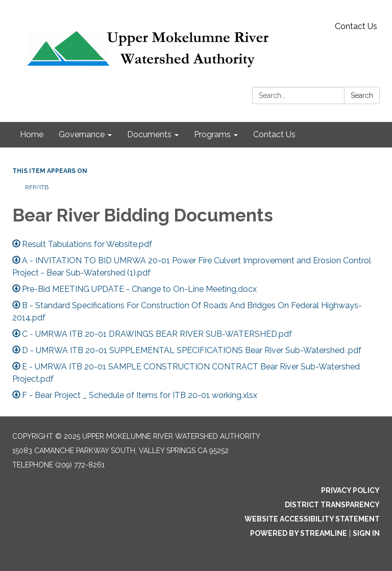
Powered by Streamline (299, 533)
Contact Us (356, 26)
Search (362, 95)
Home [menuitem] (32, 134)
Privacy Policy (350, 490)
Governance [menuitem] (82, 134)
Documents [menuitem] (149, 134)
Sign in (366, 533)
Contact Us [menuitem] (274, 134)
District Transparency (332, 505)
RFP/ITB (37, 187)
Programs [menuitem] (212, 134)
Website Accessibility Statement (312, 519)
